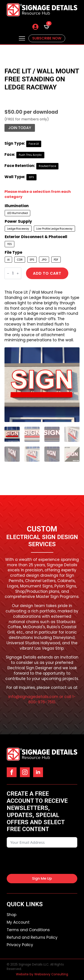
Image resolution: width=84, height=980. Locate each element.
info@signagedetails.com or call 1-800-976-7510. (42, 699)
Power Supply (18, 221)
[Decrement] (8, 273)
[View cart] (47, 27)
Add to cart (47, 273)
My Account (18, 922)
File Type (13, 252)
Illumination (17, 206)
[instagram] (25, 772)
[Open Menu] (22, 38)
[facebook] (12, 772)
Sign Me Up (42, 878)
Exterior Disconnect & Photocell (36, 237)
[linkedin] (38, 772)
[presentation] (41, 861)
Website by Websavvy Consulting (42, 974)
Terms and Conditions (28, 930)
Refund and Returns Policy (32, 938)
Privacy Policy (20, 945)
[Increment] (18, 273)
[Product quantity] (13, 273)
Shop (12, 915)
